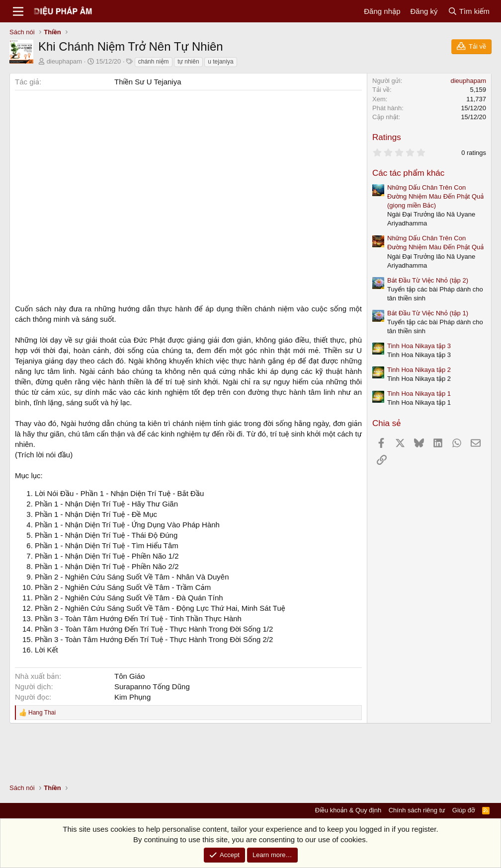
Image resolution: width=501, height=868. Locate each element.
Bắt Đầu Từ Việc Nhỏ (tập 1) (428, 313)
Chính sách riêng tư (417, 810)
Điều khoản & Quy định (348, 810)
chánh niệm (154, 62)
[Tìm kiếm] (469, 11)
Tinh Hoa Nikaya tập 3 (419, 346)
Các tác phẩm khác (408, 173)
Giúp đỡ (464, 810)
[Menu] (18, 11)
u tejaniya (220, 62)
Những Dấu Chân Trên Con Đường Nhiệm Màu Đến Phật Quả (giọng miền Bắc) (435, 196)
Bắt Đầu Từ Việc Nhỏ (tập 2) (428, 280)
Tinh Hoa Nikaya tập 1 (419, 394)
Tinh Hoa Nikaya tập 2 (419, 370)
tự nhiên (188, 62)
